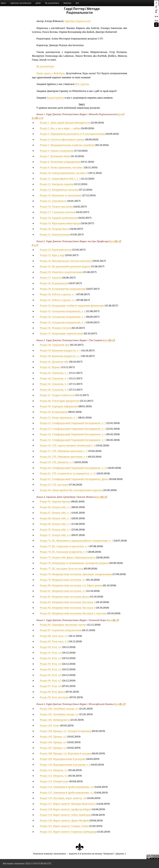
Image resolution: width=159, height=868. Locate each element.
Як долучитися (52, 3)
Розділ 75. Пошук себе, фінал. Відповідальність (68, 557)
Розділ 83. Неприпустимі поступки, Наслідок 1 (67, 602)
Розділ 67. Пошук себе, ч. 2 (55, 513)
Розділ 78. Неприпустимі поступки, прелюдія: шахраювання (76, 574)
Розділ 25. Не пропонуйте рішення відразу (65, 266)
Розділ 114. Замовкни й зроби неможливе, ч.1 (67, 787)
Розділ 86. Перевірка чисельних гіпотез (63, 625)
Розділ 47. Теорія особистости (57, 395)
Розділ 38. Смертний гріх (55, 345)
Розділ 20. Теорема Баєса (54, 229)
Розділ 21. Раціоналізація (55, 234)
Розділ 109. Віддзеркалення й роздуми (63, 759)
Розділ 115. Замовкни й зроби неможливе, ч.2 (67, 793)
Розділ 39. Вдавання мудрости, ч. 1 (60, 350)
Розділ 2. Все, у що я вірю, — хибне (60, 128)
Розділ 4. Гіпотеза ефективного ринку (62, 139)
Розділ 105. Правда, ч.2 (53, 736)
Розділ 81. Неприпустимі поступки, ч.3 (63, 591)
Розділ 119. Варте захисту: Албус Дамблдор (65, 815)
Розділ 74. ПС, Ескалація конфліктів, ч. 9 (63, 552)
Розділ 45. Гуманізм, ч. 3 (54, 384)
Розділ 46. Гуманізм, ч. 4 (54, 390)
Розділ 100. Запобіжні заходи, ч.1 (59, 709)
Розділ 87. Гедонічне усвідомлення (61, 630)
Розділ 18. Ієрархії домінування (59, 218)
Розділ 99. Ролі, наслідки (54, 697)
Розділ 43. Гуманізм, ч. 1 (54, 373)
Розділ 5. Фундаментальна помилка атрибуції (67, 145)
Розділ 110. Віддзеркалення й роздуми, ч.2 (65, 765)
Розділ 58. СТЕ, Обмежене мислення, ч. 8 (64, 457)
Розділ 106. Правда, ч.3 (53, 742)
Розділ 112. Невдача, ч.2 (54, 776)
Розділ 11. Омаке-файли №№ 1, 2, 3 (60, 179)
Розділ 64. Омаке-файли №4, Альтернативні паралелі (71, 490)
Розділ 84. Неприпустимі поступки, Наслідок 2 (67, 608)
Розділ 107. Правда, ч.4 (53, 748)
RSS (77, 3)
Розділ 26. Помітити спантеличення (61, 272)
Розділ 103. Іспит (50, 725)
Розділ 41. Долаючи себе (54, 362)
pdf (34, 118)
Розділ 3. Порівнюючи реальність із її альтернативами (72, 134)
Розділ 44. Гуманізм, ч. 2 (54, 378)
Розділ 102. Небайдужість (55, 720)
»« (156, 20)
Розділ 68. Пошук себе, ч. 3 (55, 518)
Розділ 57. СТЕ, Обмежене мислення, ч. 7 (64, 451)
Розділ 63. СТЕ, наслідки (54, 485)
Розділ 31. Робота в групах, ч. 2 (58, 300)
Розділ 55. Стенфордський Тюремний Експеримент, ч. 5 (73, 440)
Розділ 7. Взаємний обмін (55, 156)
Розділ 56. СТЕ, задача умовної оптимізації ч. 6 (68, 445)
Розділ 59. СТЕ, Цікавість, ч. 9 (57, 462)
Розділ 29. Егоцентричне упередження (63, 289)
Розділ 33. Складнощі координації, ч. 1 (63, 311)
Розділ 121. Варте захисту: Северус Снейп (64, 826)
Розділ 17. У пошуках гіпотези (58, 212)
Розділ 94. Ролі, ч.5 (51, 669)
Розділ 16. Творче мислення (56, 207)
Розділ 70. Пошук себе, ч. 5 (55, 529)
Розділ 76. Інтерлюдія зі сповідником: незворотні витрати (74, 563)
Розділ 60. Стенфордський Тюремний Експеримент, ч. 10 (73, 468)
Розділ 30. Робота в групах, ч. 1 (58, 294)
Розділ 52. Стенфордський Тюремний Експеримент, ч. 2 (73, 423)
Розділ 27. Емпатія (51, 278)
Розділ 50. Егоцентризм (54, 412)
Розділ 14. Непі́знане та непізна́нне (61, 195)
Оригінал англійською (21, 3)
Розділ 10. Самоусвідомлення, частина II (64, 173)
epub (121, 114)
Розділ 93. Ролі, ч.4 (51, 664)
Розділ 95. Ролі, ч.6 (51, 675)
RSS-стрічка (82, 84)
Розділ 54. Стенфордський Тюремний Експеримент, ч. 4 (73, 434)
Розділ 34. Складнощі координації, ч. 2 (63, 317)
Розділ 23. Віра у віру (52, 255)
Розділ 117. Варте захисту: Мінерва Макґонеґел (68, 804)
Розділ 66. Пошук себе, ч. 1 (55, 507)
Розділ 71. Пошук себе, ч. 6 (55, 535)
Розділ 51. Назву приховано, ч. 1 (59, 417)
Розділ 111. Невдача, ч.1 (54, 770)
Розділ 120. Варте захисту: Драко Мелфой (64, 820)
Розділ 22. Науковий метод (56, 250)
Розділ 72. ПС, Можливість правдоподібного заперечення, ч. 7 (76, 541)
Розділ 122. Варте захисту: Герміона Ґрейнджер (68, 832)
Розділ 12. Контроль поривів (57, 184)
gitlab (38, 3)
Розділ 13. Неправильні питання (59, 190)
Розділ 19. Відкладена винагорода (60, 223)
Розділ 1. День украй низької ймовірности (65, 123)
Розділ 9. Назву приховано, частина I (62, 167)
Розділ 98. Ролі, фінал (52, 692)
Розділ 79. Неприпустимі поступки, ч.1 (63, 580)
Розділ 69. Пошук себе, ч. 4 (55, 524)
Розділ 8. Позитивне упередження (60, 162)
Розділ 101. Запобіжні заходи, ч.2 (59, 714)
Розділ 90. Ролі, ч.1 (51, 647)
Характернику (55, 98)
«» (156, 16)
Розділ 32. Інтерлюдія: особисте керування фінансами (72, 305)
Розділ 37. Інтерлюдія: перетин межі (62, 333)
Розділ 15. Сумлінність (53, 201)
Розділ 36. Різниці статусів (55, 328)
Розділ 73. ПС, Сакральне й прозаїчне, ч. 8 (64, 546)
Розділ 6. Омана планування (57, 151)
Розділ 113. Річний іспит (54, 781)
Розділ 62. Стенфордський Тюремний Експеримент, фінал (74, 479)
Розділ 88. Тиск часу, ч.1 (54, 636)
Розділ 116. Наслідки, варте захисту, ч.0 (63, 798)
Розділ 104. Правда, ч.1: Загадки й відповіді (65, 731)
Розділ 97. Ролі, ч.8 (51, 686)
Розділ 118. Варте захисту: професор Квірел (65, 809)
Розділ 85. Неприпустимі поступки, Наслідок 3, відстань (73, 613)
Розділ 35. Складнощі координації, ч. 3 (63, 322)
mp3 (40, 118)
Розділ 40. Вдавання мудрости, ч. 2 (60, 356)
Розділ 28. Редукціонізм (54, 283)
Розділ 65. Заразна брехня (55, 501)
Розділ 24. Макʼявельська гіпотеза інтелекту (66, 261)
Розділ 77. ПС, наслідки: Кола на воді (62, 568)
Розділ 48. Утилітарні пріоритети (60, 401)
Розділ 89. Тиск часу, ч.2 (54, 641)
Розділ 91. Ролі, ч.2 (51, 653)
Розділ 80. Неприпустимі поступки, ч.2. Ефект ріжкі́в (71, 585)
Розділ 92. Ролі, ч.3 (51, 658)
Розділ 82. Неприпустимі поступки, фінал (65, 597)
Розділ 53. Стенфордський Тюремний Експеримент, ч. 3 (73, 429)
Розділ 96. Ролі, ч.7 (51, 680)
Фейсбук (67, 3)
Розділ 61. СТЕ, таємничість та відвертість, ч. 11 (68, 473)
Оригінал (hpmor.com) (78, 21)
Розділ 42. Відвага (50, 367)
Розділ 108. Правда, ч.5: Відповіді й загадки (65, 753)
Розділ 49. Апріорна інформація (59, 406)
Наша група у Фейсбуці (51, 73)
